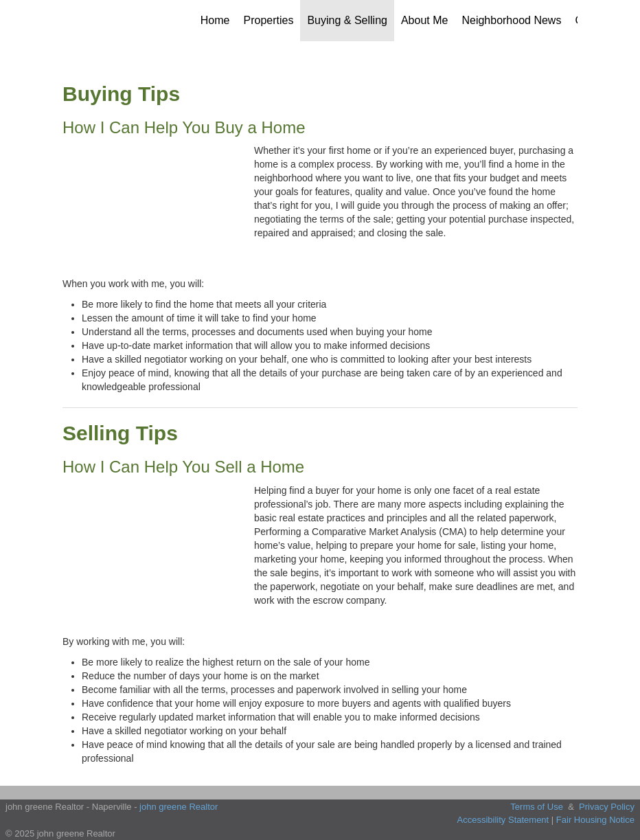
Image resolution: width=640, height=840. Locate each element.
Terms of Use (537, 807)
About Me (424, 20)
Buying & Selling (347, 20)
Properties (269, 20)
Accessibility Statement (503, 820)
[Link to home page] (95, 21)
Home (215, 20)
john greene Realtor (179, 807)
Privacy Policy (607, 807)
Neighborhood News (511, 20)
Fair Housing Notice (595, 820)
